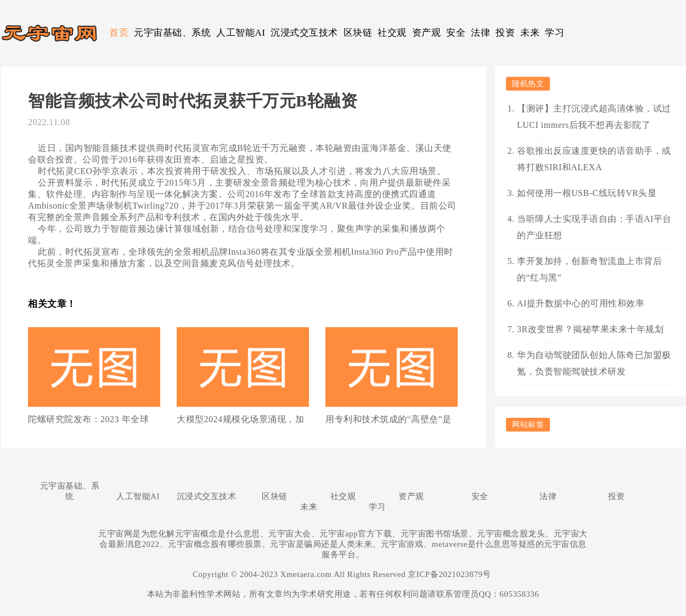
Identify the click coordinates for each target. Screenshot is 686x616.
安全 (456, 33)
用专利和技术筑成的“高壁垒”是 (389, 419)
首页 (119, 33)
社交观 (392, 33)
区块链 (358, 33)
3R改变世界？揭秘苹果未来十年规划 (590, 329)
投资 (505, 33)
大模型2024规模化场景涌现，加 (240, 419)
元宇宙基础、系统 (172, 33)
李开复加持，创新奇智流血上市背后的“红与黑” (589, 269)
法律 (480, 33)
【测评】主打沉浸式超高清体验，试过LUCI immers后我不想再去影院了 (594, 117)
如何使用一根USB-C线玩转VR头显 (587, 193)
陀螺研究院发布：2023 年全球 (88, 419)
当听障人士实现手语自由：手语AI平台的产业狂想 (594, 227)
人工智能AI (241, 33)
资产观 (427, 33)
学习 (555, 33)
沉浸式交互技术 (304, 33)
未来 (530, 33)
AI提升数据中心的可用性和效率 (581, 303)
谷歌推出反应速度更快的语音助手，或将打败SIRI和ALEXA (594, 159)
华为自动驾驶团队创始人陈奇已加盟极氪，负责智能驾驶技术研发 (594, 363)
